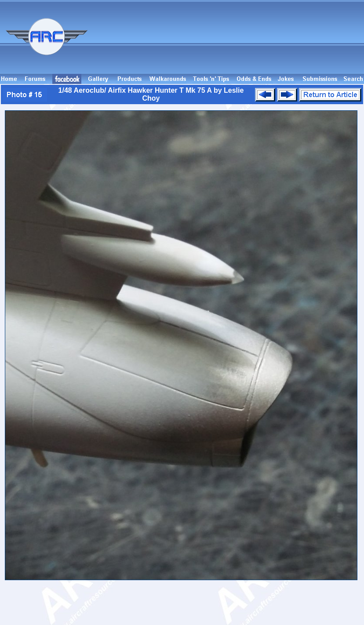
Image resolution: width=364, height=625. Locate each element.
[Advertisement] (324, 41)
